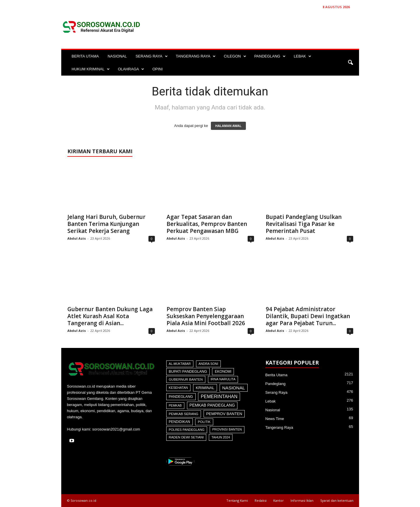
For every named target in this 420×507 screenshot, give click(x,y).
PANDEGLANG (270, 56)
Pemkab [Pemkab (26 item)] (175, 405)
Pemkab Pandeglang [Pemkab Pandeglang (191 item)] (212, 405)
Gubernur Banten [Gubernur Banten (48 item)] (186, 379)
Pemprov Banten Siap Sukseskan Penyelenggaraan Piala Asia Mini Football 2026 (206, 316)
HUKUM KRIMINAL (91, 69)
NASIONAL (117, 56)
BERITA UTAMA (85, 56)
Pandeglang (275, 384)
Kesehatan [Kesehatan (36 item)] (178, 388)
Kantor (279, 500)
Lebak (271, 401)
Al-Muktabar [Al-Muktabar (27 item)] (180, 364)
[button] (350, 63)
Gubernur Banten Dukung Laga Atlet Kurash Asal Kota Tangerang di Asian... (110, 316)
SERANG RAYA (152, 56)
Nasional (273, 410)
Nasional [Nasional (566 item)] (234, 388)
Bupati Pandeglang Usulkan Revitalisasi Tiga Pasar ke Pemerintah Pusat (304, 224)
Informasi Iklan (302, 500)
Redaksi (261, 500)
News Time (275, 419)
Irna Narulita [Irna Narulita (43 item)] (223, 379)
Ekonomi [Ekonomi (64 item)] (223, 372)
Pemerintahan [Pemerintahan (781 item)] (219, 397)
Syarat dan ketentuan (337, 500)
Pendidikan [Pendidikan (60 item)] (180, 422)
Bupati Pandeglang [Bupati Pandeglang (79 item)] (188, 372)
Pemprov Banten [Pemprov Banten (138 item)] (224, 414)
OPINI (157, 69)
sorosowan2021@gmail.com (116, 429)
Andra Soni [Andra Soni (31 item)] (208, 364)
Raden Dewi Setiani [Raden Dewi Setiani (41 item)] (186, 437)
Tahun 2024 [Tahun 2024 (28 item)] (221, 437)
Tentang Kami (237, 500)
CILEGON (235, 56)
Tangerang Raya (279, 427)
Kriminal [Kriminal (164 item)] (205, 388)
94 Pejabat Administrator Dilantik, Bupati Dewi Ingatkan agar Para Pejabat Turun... (308, 316)
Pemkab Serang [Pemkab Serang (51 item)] (184, 414)
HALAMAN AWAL (228, 126)
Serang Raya (276, 392)
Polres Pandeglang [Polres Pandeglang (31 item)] (187, 430)
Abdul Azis (77, 238)
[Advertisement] (253, 27)
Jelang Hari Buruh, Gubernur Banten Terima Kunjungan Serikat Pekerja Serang (106, 224)
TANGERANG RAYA (196, 56)
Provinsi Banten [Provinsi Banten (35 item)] (227, 429)
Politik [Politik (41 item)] (204, 422)
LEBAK (302, 56)
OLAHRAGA (131, 69)
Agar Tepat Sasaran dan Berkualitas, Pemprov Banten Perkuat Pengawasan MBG (207, 224)
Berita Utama (276, 375)
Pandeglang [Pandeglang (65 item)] (181, 397)
